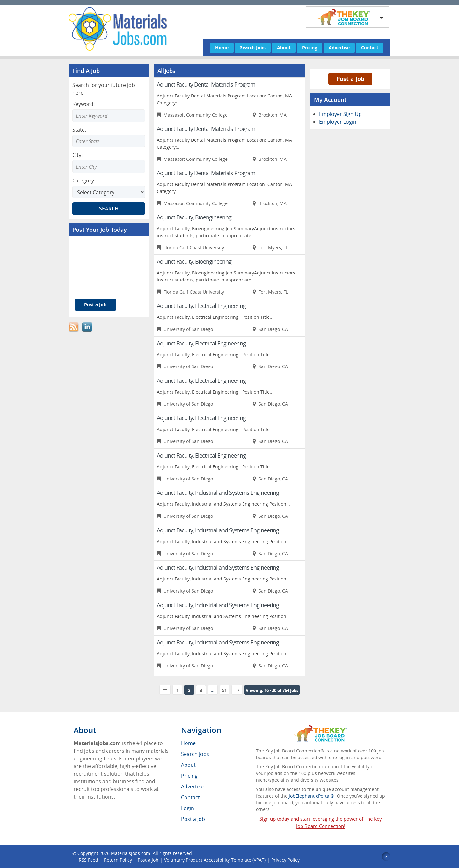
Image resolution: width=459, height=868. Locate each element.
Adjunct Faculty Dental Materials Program (206, 84)
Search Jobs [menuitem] (195, 754)
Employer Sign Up (340, 114)
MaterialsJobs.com (131, 853)
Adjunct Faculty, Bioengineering (194, 217)
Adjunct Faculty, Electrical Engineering (201, 306)
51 (224, 690)
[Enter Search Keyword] (109, 116)
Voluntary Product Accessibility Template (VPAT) (215, 860)
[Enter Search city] (109, 167)
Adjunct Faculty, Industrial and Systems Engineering (218, 493)
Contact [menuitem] (190, 797)
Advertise (339, 48)
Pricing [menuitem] (189, 776)
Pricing (310, 48)
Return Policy (118, 860)
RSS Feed (88, 860)
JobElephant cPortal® (312, 796)
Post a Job (95, 305)
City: (77, 155)
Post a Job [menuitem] (193, 819)
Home (222, 48)
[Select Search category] (109, 192)
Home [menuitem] (188, 743)
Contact (370, 48)
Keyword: (84, 104)
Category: (84, 181)
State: (79, 130)
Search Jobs (253, 48)
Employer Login (338, 122)
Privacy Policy (286, 860)
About (284, 48)
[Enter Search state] (109, 141)
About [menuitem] (188, 765)
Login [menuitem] (188, 808)
